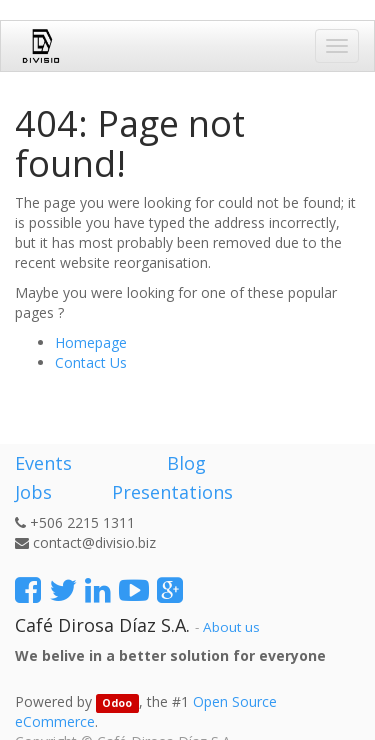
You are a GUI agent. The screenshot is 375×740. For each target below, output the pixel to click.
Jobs (33, 492)
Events (43, 463)
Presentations (170, 492)
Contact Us (91, 362)
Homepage (91, 342)
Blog (186, 463)
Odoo (117, 703)
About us (231, 627)
